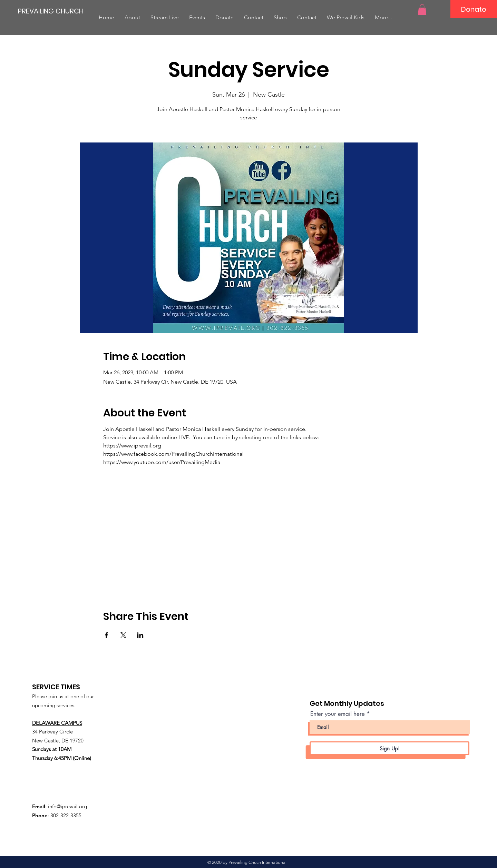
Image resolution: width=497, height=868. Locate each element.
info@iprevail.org (67, 806)
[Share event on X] (123, 635)
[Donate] (474, 9)
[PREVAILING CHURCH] (51, 11)
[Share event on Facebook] (106, 635)
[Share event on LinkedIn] (140, 635)
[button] (422, 9)
